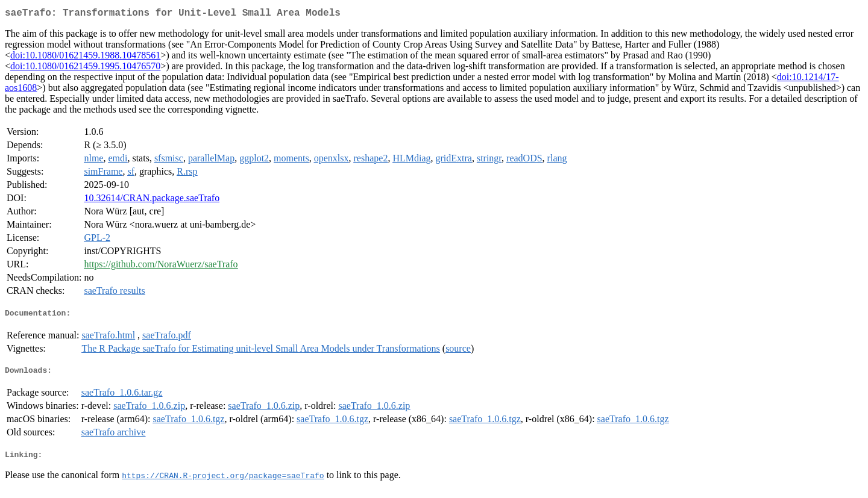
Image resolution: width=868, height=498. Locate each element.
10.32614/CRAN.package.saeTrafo (152, 200)
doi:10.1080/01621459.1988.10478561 (85, 58)
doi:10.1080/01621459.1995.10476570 (85, 68)
